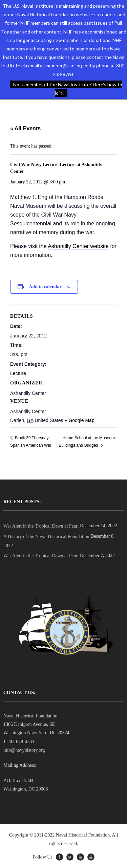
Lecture (18, 373)
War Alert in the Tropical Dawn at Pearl (41, 526)
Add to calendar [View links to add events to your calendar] (45, 287)
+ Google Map (79, 420)
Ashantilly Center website (78, 246)
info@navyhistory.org (24, 750)
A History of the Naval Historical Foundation (46, 537)
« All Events (25, 128)
